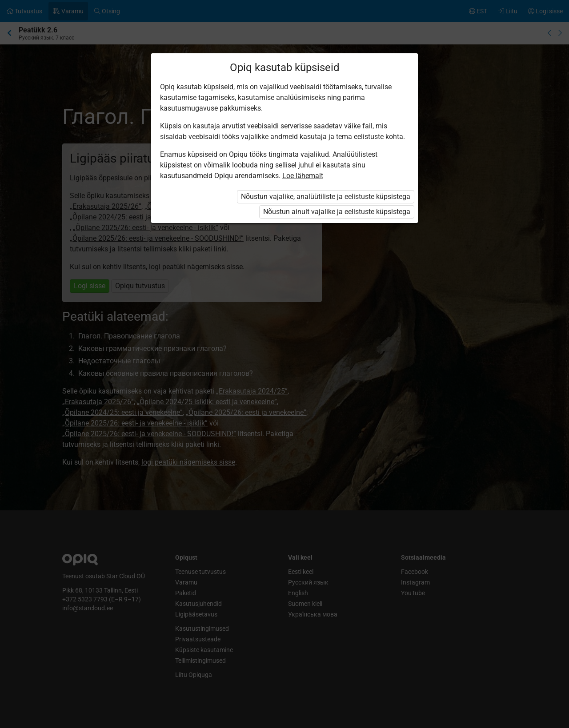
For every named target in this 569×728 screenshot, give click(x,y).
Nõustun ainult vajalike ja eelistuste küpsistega (337, 212)
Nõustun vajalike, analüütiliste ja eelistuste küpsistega (326, 197)
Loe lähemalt (303, 176)
